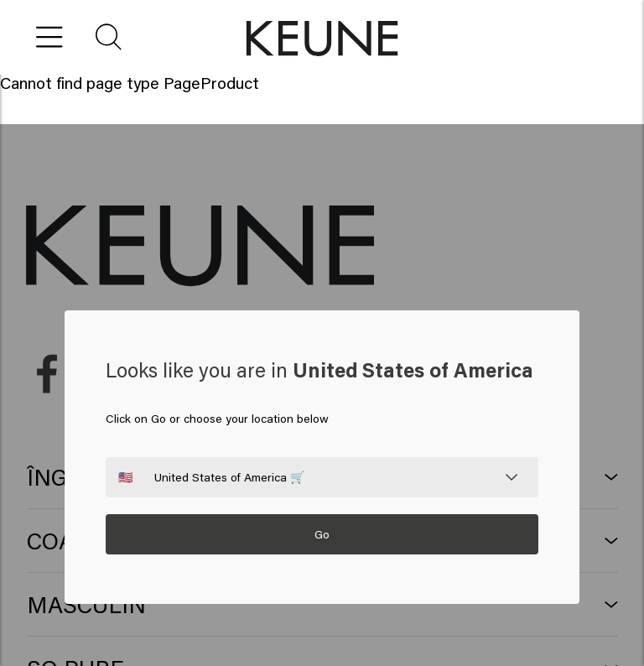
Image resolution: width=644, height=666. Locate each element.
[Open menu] (50, 37)
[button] (109, 37)
